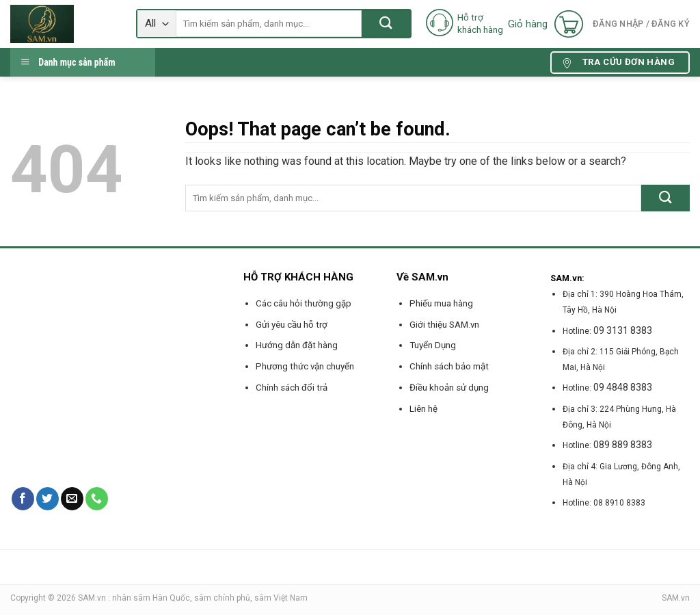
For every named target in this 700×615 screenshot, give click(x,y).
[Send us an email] (72, 499)
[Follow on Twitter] (48, 499)
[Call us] (97, 499)
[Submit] (386, 24)
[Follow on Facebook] (23, 499)
